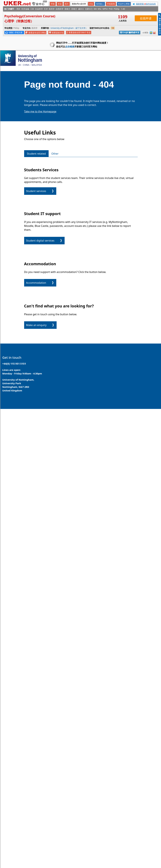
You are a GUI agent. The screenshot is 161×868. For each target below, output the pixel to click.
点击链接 (70, 47)
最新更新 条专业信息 (146, 4)
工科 (32, 9)
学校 (53, 4)
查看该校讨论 (58, 33)
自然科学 (60, 9)
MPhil (105, 9)
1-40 (123, 9)
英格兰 (67, 9)
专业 (60, 4)
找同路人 (100, 4)
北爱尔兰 (89, 9)
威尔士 (81, 9)
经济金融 (25, 9)
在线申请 (146, 18)
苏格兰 (74, 9)
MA (95, 9)
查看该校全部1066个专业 (80, 32)
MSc (100, 9)
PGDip (117, 9)
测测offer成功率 (79, 4)
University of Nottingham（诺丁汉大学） (69, 28)
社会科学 (39, 9)
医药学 (52, 9)
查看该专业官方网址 (37, 33)
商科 (18, 9)
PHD (111, 9)
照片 (67, 4)
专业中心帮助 (124, 4)
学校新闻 (111, 4)
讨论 (91, 4)
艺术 (46, 9)
